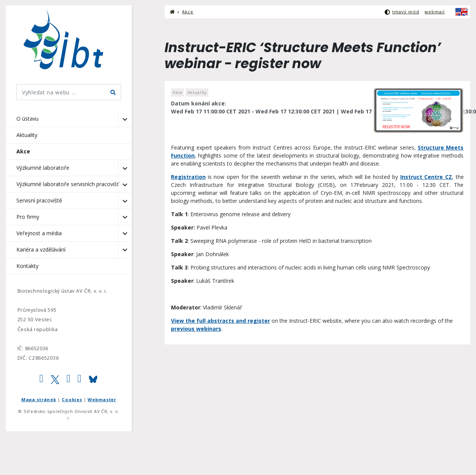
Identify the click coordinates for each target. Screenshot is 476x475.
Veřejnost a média (39, 233)
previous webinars (196, 329)
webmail (435, 12)
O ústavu (27, 119)
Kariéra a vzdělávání (41, 249)
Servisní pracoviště (39, 200)
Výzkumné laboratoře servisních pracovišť (68, 184)
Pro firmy (28, 217)
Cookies (72, 399)
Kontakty (27, 266)
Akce (23, 151)
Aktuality (27, 135)
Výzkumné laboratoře (43, 168)
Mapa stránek (39, 399)
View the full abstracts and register (220, 321)
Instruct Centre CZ (426, 177)
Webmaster (102, 399)
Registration (188, 177)
